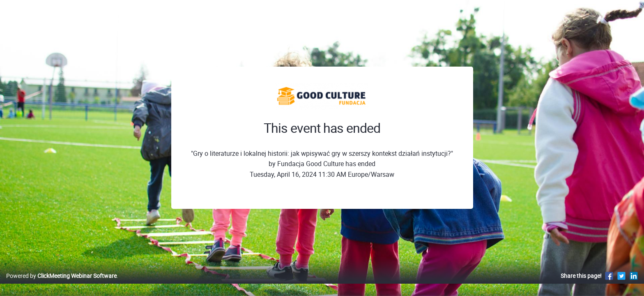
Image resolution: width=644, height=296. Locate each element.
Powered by (61, 284)
